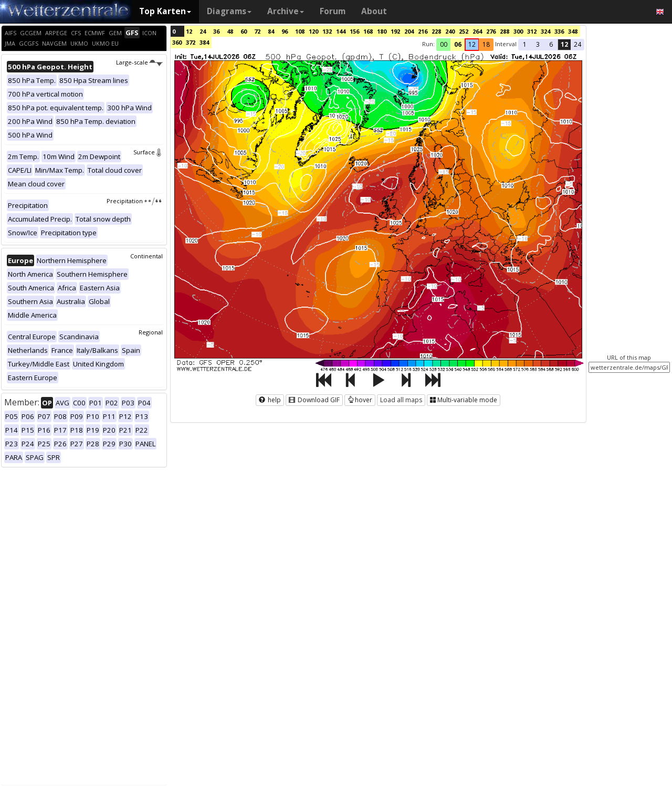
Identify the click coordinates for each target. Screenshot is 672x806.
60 (244, 31)
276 (491, 31)
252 (464, 31)
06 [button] (458, 44)
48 (230, 31)
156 (354, 31)
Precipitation (135, 201)
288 (505, 31)
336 (559, 31)
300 (518, 31)
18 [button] (486, 44)
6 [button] (551, 44)
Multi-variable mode (464, 400)
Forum (333, 11)
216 (423, 31)
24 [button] (577, 44)
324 (545, 31)
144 (341, 31)
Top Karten (165, 11)
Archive (286, 11)
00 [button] (444, 44)
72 (257, 31)
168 (368, 31)
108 (300, 31)
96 (285, 31)
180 (382, 31)
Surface (148, 152)
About (374, 11)
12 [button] (472, 44)
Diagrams (229, 11)
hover (360, 400)
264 (477, 31)
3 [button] (538, 44)
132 (327, 31)
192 (395, 31)
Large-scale (139, 62)
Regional (151, 332)
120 (313, 31)
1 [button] (525, 44)
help (270, 400)
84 (271, 31)
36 (216, 31)
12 (189, 31)
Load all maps (401, 400)
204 (409, 31)
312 (532, 31)
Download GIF (314, 400)
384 (204, 42)
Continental (146, 256)
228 (436, 31)
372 (191, 42)
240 (450, 31)
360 (177, 42)
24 (203, 31)
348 (573, 31)
